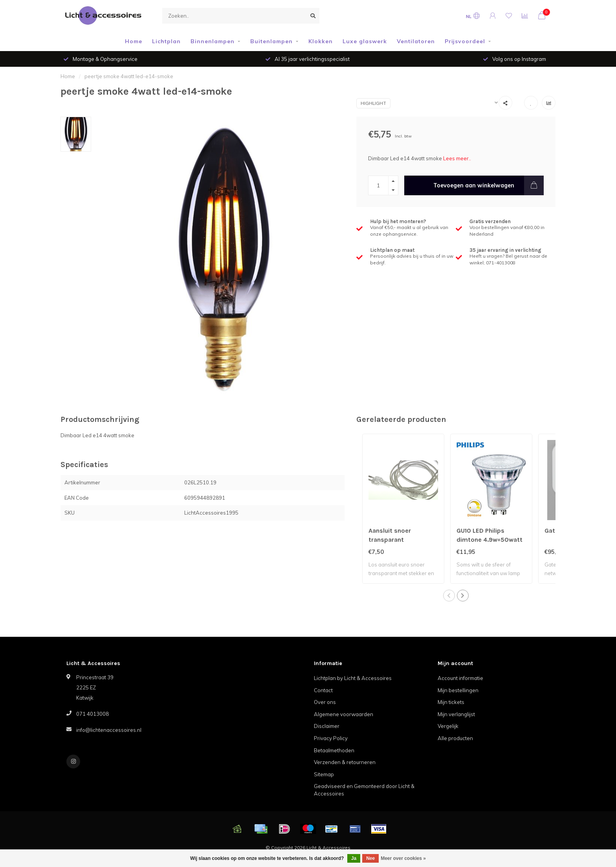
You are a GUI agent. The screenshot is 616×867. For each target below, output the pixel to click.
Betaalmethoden (334, 750)
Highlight (373, 103)
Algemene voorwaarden (344, 714)
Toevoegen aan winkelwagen (489, 185)
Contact (323, 690)
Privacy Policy (331, 738)
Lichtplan (166, 41)
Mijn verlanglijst (456, 714)
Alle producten (455, 738)
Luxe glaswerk (365, 41)
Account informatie (460, 678)
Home (134, 41)
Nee (370, 858)
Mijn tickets (451, 702)
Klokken (321, 41)
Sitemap (324, 774)
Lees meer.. (457, 158)
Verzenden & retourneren (345, 762)
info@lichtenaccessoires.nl (109, 730)
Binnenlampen (213, 41)
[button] (449, 596)
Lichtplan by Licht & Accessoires (353, 678)
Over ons (325, 702)
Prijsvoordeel (465, 41)
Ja (354, 858)
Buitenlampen (271, 41)
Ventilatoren (416, 41)
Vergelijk (448, 726)
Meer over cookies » (403, 858)
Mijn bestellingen (458, 690)
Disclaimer (327, 726)
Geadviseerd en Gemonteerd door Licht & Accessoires (364, 790)
